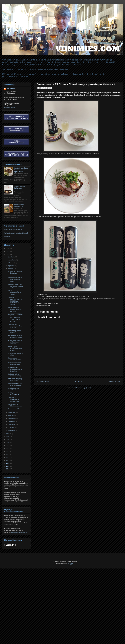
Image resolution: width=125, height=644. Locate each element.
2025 (8, 251)
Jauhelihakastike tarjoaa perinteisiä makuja (15, 384)
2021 (8, 440)
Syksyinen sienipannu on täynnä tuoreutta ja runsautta (15, 293)
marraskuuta (12, 260)
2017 (8, 451)
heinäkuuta (12, 413)
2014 (8, 460)
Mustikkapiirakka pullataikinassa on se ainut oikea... (15, 369)
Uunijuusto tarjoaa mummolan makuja (14, 375)
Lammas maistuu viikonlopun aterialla (15, 405)
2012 (8, 466)
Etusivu (78, 381)
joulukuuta (11, 257)
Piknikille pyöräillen (14, 409)
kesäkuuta (11, 415)
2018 (8, 448)
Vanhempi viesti (114, 381)
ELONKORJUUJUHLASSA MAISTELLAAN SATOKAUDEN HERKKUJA (15, 318)
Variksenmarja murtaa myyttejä (14, 332)
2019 (8, 446)
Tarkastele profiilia (10, 108)
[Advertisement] (23, 620)
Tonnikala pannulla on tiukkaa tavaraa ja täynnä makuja (21, 170)
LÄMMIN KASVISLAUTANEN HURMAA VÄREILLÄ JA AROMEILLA (15, 301)
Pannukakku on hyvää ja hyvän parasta (15, 380)
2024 (8, 254)
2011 (8, 469)
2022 (8, 437)
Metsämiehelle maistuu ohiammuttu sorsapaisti (15, 273)
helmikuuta (12, 427)
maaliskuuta (12, 424)
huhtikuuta (11, 421)
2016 (8, 454)
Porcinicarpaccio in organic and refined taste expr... (14, 309)
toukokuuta (12, 418)
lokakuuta (11, 263)
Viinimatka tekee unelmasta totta (19, 205)
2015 (8, 457)
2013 (8, 463)
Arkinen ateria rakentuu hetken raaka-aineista (15, 336)
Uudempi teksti (43, 381)
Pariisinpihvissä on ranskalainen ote (14, 394)
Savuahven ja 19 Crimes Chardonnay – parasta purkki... (15, 286)
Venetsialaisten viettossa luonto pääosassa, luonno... (15, 280)
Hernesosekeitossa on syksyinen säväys (14, 364)
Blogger (70, 564)
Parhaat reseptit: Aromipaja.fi (13, 230)
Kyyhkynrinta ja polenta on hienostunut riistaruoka (15, 342)
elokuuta (11, 269)
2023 (8, 434)
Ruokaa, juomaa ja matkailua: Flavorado (16, 233)
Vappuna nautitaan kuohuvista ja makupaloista (20, 188)
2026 (8, 249)
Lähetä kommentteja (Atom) (81, 388)
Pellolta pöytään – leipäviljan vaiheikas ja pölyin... (15, 349)
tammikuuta (12, 430)
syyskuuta (11, 266)
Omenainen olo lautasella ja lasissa (14, 359)
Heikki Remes (11, 89)
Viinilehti (7, 237)
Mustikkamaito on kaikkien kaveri (13, 389)
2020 (8, 443)
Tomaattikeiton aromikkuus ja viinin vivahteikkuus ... (15, 326)
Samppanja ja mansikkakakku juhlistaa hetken (13, 399)
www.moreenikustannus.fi (19, 532)
